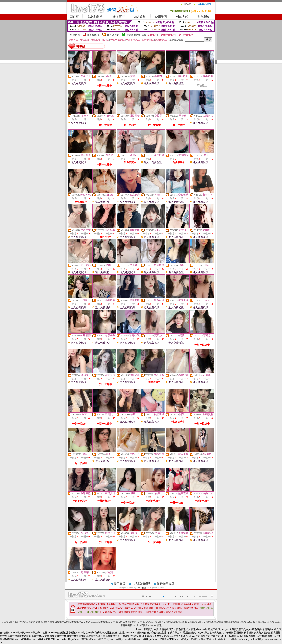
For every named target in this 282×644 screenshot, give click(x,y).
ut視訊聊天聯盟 (179, 622)
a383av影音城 (267, 622)
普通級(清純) (133, 35)
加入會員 (140, 17)
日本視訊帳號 (145, 622)
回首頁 (74, 17)
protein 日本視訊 (99, 622)
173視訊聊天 (8, 622)
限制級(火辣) (94, 35)
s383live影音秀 (140, 625)
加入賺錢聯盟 (141, 584)
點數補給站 (95, 17)
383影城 (242, 622)
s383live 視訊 (155, 625)
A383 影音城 (253, 622)
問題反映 (203, 17)
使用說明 (161, 17)
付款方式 (182, 17)
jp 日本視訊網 (115, 622)
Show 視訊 (141, 588)
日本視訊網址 (130, 622)
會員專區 (119, 17)
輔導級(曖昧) (114, 35)
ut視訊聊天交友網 (161, 622)
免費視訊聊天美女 (45, 622)
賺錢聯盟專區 (166, 584)
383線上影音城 (230, 622)
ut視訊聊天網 (62, 622)
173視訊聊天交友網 (25, 622)
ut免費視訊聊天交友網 (199, 622)
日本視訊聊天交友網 (80, 622)
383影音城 (216, 622)
